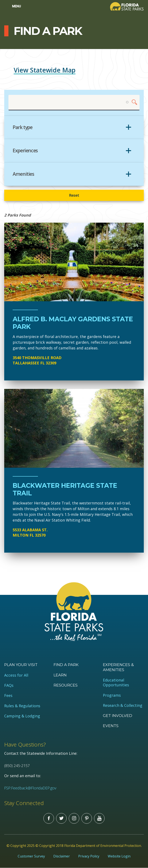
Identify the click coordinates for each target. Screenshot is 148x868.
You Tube (99, 818)
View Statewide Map (45, 70)
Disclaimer (62, 856)
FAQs (9, 685)
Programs (112, 695)
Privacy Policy (89, 856)
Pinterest (87, 818)
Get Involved (118, 716)
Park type (23, 127)
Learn (60, 675)
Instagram (74, 818)
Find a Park (66, 665)
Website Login (119, 856)
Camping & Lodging (22, 716)
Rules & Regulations (22, 706)
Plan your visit (21, 665)
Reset (74, 195)
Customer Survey (31, 856)
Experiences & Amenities (118, 667)
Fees (8, 696)
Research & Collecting (123, 705)
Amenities (23, 174)
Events (111, 726)
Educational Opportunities (116, 683)
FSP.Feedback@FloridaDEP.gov (30, 788)
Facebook (49, 818)
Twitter (61, 818)
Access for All (16, 675)
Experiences (25, 151)
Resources (66, 685)
